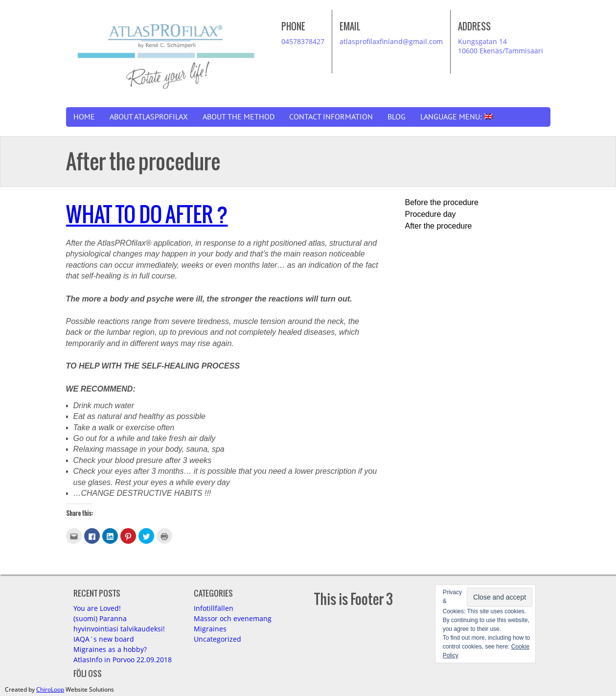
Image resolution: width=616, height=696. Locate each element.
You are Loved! (97, 608)
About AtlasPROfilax (149, 117)
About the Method (239, 117)
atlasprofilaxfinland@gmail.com (391, 41)
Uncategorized (217, 639)
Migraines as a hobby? (110, 649)
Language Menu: (456, 117)
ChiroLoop (50, 689)
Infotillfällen (214, 608)
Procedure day (431, 214)
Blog (397, 117)
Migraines (210, 629)
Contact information (331, 117)
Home (84, 117)
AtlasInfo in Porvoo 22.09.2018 (123, 660)
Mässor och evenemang (233, 618)
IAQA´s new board (104, 639)
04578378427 (303, 41)
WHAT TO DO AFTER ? (147, 214)
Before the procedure (442, 202)
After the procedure (439, 226)
